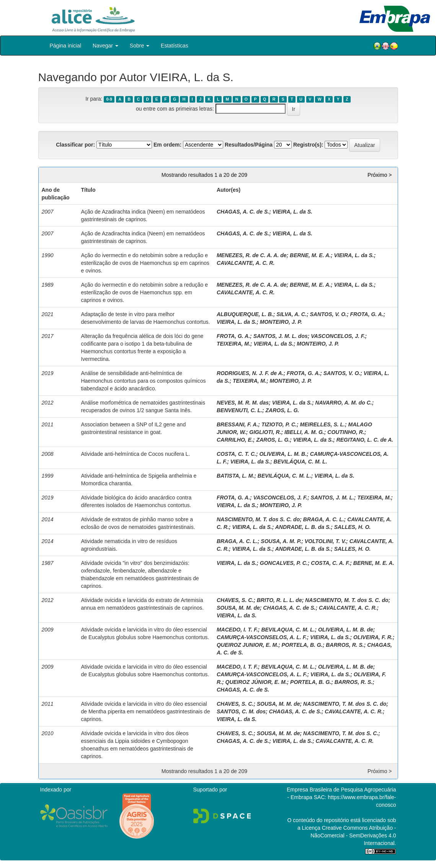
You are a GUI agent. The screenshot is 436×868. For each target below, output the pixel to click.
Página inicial (66, 46)
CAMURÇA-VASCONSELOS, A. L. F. (262, 637)
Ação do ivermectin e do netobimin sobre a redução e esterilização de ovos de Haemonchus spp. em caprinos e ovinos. (144, 292)
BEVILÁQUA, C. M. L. (300, 462)
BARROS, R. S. (345, 645)
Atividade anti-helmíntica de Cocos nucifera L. (135, 454)
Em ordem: (167, 145)
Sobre (140, 46)
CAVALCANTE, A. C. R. (246, 263)
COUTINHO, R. (346, 432)
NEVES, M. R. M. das (243, 403)
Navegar (105, 46)
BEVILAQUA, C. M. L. (288, 630)
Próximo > (380, 175)
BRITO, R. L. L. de (279, 600)
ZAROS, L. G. (283, 410)
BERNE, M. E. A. (310, 255)
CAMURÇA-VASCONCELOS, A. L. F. (262, 674)
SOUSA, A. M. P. (281, 541)
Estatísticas (175, 46)
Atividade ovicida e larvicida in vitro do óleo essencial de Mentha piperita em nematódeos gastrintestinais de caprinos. (145, 711)
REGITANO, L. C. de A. (365, 440)
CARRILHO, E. (235, 440)
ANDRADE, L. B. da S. (303, 527)
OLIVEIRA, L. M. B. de (346, 630)
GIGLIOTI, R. (265, 432)
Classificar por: (75, 145)
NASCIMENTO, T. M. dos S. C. (341, 733)
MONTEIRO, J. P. (281, 322)
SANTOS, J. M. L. (332, 498)
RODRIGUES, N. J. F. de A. (250, 373)
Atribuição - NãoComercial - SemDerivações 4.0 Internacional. (353, 835)
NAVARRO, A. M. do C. (343, 403)
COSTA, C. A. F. (330, 563)
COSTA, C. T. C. (236, 454)
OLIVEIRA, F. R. (373, 637)
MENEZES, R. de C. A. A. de (252, 255)
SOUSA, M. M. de (238, 608)
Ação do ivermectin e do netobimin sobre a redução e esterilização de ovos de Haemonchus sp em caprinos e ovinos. (145, 263)
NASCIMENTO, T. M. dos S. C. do (345, 704)
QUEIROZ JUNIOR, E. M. (247, 645)
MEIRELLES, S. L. (323, 424)
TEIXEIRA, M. (234, 344)
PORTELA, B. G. (302, 645)
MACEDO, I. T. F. (237, 630)
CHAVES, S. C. (235, 600)
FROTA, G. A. (367, 314)
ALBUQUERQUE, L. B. (245, 314)
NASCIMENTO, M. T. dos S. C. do (258, 519)
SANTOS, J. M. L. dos (281, 336)
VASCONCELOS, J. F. (338, 336)
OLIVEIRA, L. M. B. (283, 454)
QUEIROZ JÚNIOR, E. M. (256, 682)
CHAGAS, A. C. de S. (243, 212)
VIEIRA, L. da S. (292, 212)
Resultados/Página (249, 145)
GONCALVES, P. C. (284, 563)
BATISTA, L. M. (235, 476)
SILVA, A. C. (291, 314)
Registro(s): (308, 145)
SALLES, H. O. (353, 527)
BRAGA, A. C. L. (324, 519)
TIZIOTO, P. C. (279, 424)
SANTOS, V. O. (328, 314)
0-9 (109, 99)
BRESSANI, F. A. (237, 424)
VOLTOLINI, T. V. (325, 541)
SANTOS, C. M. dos (241, 711)
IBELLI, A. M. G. (304, 432)
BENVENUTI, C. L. (239, 410)
